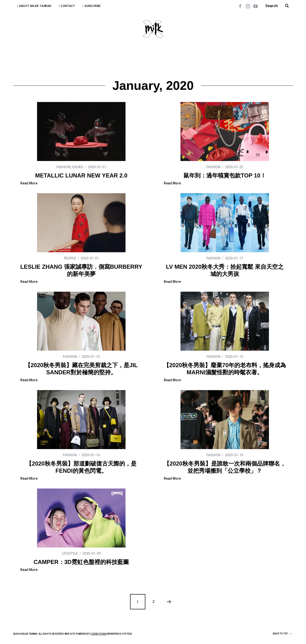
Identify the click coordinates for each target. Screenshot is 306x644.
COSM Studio (99, 634)
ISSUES (78, 167)
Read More (29, 183)
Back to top (282, 634)
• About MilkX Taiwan (34, 6)
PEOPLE (70, 258)
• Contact (67, 6)
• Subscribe (91, 6)
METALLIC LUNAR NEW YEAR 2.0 (81, 175)
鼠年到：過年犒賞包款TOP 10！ (225, 175)
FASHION (63, 167)
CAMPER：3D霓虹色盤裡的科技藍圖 (81, 562)
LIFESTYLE (70, 553)
